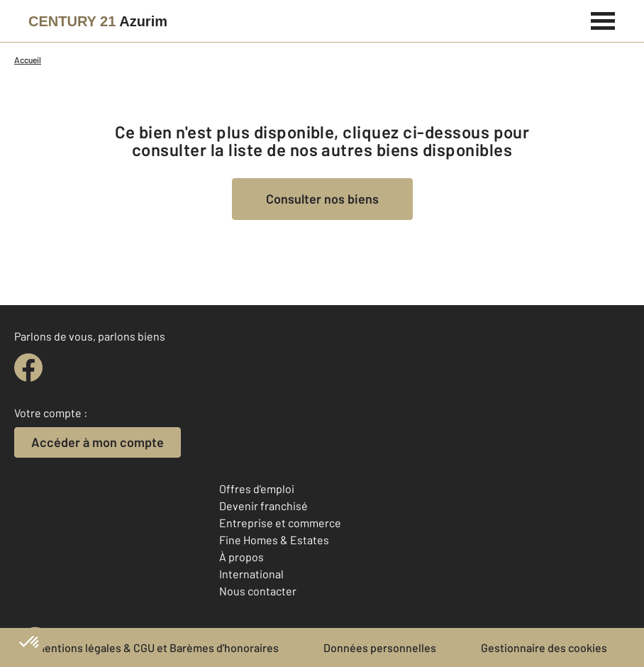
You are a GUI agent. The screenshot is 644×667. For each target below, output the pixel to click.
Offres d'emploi (257, 489)
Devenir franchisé (263, 506)
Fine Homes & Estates (274, 540)
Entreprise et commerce (280, 523)
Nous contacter (258, 591)
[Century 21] (98, 21)
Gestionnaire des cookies (544, 647)
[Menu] (603, 19)
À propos (241, 557)
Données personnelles (380, 647)
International (251, 574)
